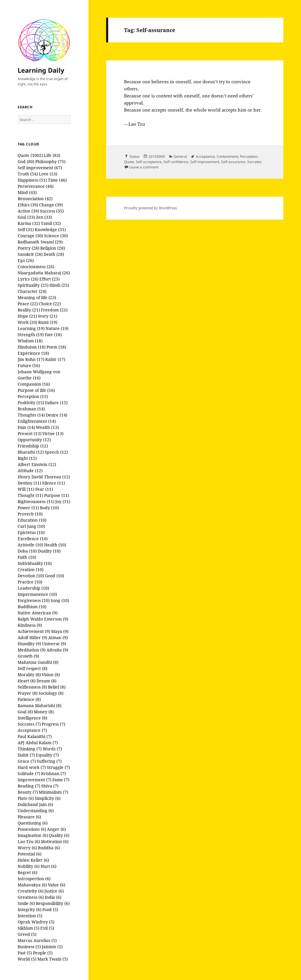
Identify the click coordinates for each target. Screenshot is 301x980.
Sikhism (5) (29, 928)
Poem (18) (56, 347)
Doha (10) (27, 551)
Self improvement (205, 162)
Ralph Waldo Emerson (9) (43, 619)
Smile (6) (26, 903)
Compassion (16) (34, 384)
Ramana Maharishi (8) (40, 705)
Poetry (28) (29, 248)
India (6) (53, 897)
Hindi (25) (59, 285)
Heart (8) (27, 681)
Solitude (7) (29, 773)
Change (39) (51, 205)
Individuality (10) (35, 563)
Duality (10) (49, 551)
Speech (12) (56, 452)
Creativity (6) (31, 891)
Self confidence (176, 162)
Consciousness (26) (36, 267)
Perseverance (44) (36, 186)
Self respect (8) (32, 668)
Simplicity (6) (48, 798)
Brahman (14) (31, 409)
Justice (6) (54, 891)
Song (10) (60, 600)
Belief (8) (57, 687)
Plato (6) (26, 798)
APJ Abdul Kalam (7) (38, 743)
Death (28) (54, 254)
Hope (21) (27, 316)
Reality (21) (29, 310)
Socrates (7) (29, 724)
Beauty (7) (28, 792)
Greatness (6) (31, 897)
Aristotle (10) (30, 545)
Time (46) (57, 180)
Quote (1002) (30, 155)
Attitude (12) (30, 471)
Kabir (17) (55, 359)
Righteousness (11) (36, 501)
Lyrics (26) (28, 279)
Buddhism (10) (32, 607)
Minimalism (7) (53, 792)
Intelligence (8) (32, 718)
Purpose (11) (57, 495)
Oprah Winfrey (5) (36, 922)
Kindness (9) (30, 625)
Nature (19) (57, 328)
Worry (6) (27, 848)
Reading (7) (29, 786)
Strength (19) (31, 335)
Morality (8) (29, 675)
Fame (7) (61, 780)
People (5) (43, 953)
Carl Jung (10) (31, 526)
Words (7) (52, 749)
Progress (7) (53, 724)
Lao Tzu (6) (29, 841)
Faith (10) (27, 557)
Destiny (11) (29, 483)
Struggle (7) (58, 767)
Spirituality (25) (33, 285)
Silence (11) (53, 483)
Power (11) (28, 508)
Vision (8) (51, 675)
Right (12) (27, 458)
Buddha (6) (49, 848)
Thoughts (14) (31, 415)
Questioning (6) (33, 823)
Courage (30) (30, 236)
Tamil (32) (51, 223)
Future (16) (29, 365)
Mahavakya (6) (32, 885)
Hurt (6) (49, 866)
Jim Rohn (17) (31, 359)
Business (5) (29, 947)
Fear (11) (44, 489)
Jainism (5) (52, 947)
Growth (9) (28, 656)
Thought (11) (30, 495)
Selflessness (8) (32, 687)
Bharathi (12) (31, 452)
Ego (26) (26, 260)
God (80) (26, 161)
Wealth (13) (47, 427)
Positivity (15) (31, 403)
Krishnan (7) (53, 773)
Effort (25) (50, 279)
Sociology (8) (51, 693)
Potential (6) (30, 854)
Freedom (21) (54, 310)
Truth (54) (28, 174)
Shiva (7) (50, 786)
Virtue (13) (53, 433)
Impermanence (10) (37, 594)
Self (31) (26, 229)
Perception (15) (33, 396)
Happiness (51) (32, 180)
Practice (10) (30, 582)
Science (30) (56, 236)
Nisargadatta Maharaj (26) (44, 273)
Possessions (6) (32, 829)
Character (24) (32, 291)
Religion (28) (53, 248)
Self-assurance (233, 162)
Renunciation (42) (35, 199)
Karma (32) (29, 223)
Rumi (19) (48, 322)
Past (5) (25, 953)
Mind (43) (27, 192)
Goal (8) (25, 712)
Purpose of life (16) (36, 390)
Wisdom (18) (30, 341)
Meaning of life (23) (37, 297)
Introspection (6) (34, 879)
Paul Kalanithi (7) (35, 736)
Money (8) (44, 712)
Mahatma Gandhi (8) (38, 662)
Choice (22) (50, 304)
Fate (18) (53, 335)
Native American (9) (38, 613)
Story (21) (48, 316)
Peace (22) (28, 304)
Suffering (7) (49, 761)
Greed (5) (27, 934)
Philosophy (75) (50, 161)
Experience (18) (33, 353)
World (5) (27, 959)
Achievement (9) (34, 631)
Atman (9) (58, 637)
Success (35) (52, 211)
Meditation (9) (32, 650)
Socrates (254, 162)
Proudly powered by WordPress (150, 208)
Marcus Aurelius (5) (37, 940)
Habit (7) (26, 755)
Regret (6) (27, 872)
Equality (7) (47, 755)
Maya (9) (60, 631)
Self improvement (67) (40, 168)
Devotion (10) (31, 576)
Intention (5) (30, 916)
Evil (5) (47, 928)
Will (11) (26, 489)
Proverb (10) (30, 514)
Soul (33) (26, 217)
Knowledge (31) (50, 229)
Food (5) (50, 909)
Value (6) (57, 885)
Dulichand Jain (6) (35, 804)
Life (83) (52, 155)
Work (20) (27, 322)
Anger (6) (56, 829)
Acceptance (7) (32, 730)
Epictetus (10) (31, 532)
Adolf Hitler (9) (32, 637)
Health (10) (55, 545)
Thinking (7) (30, 749)
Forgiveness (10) (34, 600)
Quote (129, 162)
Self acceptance (149, 162)
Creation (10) (31, 569)
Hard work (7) (32, 767)
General (180, 156)
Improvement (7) (35, 780)
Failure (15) (56, 403)
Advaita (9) (57, 650)
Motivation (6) (55, 841)
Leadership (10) (33, 588)
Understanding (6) (36, 811)
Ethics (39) (28, 205)
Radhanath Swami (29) (40, 242)
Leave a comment (144, 167)
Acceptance (205, 156)
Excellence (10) (33, 539)
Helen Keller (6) (33, 860)
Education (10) (32, 520)
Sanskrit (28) (30, 254)
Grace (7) (27, 761)
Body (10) (49, 508)
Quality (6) (59, 835)
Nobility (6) (29, 866)
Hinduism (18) (32, 347)
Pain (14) (26, 427)
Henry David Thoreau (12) (44, 477)
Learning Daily (41, 70)
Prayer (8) (28, 693)
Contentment (227, 156)
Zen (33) (44, 217)
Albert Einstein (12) (37, 464)
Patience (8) (29, 699)
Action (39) (28, 211)
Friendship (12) (33, 446)
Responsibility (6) (53, 903)
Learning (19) (31, 328)
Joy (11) (63, 501)
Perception (249, 156)
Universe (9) (54, 644)
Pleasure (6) (29, 817)
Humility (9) (29, 644)
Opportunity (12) (34, 440)
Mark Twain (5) (53, 959)
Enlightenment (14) (37, 421)
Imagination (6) (33, 835)
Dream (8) (46, 681)
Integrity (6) (30, 909)
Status (134, 156)
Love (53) (48, 174)
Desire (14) (57, 415)
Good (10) (55, 576)
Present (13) (30, 433)
